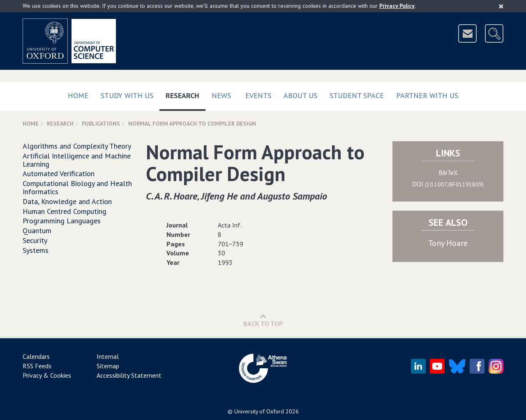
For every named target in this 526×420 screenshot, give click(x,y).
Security (35, 240)
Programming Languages (62, 221)
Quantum (37, 231)
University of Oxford (259, 411)
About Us (300, 95)
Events (258, 95)
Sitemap (108, 366)
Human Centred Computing (65, 211)
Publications (101, 124)
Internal (108, 356)
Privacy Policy (397, 6)
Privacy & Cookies (47, 375)
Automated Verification (59, 173)
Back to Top (263, 320)
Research (186, 94)
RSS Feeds (37, 366)
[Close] (501, 6)
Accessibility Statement (129, 375)
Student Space (357, 95)
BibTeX (448, 172)
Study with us (127, 95)
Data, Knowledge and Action (67, 201)
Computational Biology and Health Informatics (77, 187)
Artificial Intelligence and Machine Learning (77, 160)
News (221, 95)
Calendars (36, 356)
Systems (36, 250)
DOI (448, 184)
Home (78, 95)
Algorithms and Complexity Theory (77, 146)
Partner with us (427, 95)
